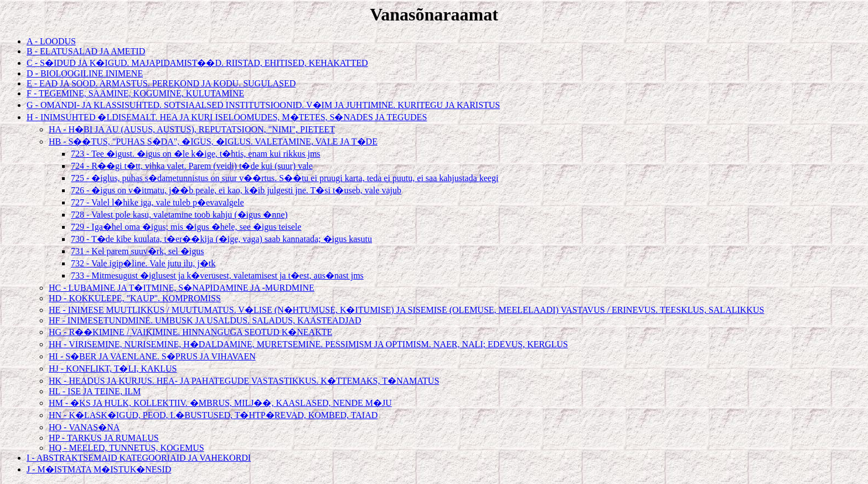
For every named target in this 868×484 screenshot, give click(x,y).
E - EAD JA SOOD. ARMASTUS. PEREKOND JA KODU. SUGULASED (161, 83)
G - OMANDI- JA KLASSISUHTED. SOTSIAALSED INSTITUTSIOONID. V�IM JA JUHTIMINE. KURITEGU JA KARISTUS (263, 105)
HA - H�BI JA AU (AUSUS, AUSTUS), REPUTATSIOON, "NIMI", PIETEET (192, 129)
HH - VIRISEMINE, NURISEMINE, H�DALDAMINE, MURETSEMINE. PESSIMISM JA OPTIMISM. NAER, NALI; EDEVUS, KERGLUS (308, 344)
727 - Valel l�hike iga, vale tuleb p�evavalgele (157, 202)
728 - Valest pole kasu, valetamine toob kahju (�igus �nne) (179, 215)
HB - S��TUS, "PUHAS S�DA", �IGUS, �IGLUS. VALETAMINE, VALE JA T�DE (213, 141)
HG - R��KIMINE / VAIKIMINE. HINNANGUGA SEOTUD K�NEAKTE (190, 332)
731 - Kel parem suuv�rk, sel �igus (137, 251)
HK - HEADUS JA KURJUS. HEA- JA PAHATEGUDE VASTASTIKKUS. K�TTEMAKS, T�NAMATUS (244, 381)
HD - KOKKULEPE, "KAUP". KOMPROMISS (135, 298)
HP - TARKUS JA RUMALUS (104, 438)
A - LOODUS (51, 41)
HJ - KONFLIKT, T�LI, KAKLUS (113, 369)
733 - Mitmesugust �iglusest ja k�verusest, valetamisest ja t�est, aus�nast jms (217, 276)
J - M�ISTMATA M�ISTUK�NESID (99, 469)
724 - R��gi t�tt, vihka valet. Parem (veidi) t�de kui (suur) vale (192, 166)
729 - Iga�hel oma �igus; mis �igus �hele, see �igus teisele (186, 227)
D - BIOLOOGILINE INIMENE (85, 73)
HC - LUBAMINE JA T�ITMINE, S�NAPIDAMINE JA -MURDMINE (182, 288)
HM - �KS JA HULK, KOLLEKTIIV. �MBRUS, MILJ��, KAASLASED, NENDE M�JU (220, 403)
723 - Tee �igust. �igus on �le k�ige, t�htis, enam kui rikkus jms (196, 154)
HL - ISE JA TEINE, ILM (95, 391)
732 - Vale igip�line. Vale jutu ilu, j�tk (143, 263)
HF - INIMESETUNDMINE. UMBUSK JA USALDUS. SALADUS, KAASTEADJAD (205, 320)
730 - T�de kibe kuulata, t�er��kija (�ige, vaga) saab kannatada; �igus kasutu (221, 239)
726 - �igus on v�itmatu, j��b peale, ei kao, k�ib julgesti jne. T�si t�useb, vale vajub (236, 190)
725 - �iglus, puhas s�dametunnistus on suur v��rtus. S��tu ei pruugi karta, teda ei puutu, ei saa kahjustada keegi (285, 178)
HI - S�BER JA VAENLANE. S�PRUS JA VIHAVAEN (152, 356)
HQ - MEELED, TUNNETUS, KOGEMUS (126, 448)
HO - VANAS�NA (84, 427)
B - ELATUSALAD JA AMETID (86, 51)
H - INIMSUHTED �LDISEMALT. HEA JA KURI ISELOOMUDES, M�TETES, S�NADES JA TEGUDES (227, 117)
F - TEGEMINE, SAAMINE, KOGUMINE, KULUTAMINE (135, 93)
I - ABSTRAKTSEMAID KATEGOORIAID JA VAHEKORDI (139, 458)
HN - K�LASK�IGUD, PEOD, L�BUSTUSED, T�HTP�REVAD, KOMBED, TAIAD (213, 415)
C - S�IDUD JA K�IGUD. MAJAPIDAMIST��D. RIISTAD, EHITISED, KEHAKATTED (197, 63)
